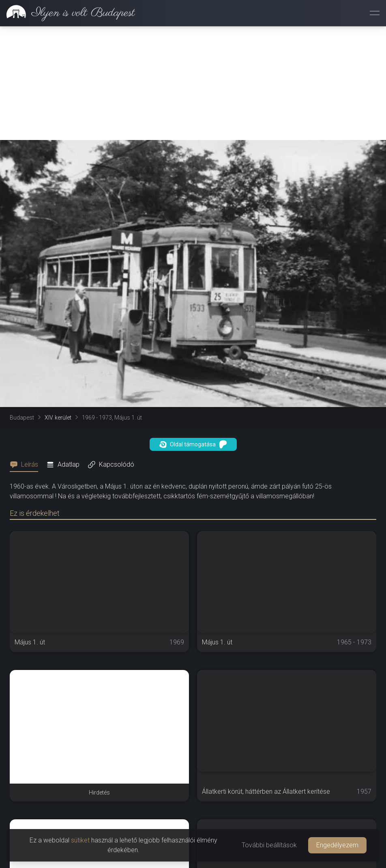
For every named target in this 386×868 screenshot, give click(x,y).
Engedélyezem (337, 845)
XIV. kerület (58, 418)
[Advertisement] (193, 83)
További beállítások (269, 845)
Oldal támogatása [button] (193, 444)
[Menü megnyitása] (375, 13)
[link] (68, 13)
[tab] (26, 465)
